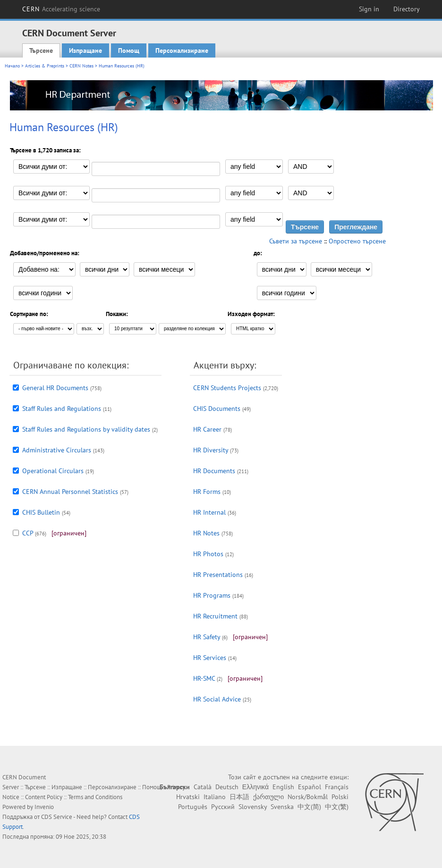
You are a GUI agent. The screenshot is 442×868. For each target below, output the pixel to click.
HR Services (210, 658)
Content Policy (44, 797)
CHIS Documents (217, 409)
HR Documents (214, 471)
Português (193, 807)
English (283, 787)
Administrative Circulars (57, 450)
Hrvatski (188, 797)
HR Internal (209, 512)
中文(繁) (337, 807)
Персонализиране (182, 50)
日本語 (239, 797)
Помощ (129, 50)
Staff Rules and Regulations (62, 409)
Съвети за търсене (296, 241)
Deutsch (227, 787)
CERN (61, 9)
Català (203, 787)
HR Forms (207, 492)
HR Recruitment (215, 616)
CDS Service (57, 817)
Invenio (44, 807)
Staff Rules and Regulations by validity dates (86, 429)
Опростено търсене (357, 241)
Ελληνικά (255, 787)
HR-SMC (204, 678)
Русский (223, 807)
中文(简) (309, 807)
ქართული (268, 797)
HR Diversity (211, 450)
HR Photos (208, 554)
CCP (28, 533)
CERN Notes (81, 66)
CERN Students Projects (227, 388)
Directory (407, 9)
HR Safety (207, 637)
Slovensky (253, 807)
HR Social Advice (217, 699)
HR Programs (212, 595)
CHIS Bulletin (41, 512)
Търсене (41, 50)
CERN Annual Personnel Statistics (70, 492)
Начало (12, 66)
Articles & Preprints (45, 66)
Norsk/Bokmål (308, 797)
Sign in (369, 9)
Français (337, 787)
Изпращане (85, 50)
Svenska (282, 807)
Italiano (215, 797)
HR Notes (206, 533)
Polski (340, 797)
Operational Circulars (53, 471)
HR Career (207, 429)
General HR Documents (55, 388)
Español (310, 787)
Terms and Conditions (95, 797)
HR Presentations (218, 575)
